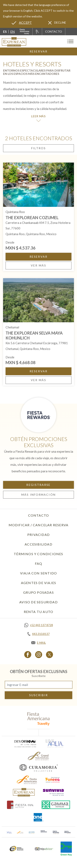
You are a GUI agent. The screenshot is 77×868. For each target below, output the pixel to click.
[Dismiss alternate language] (57, 23)
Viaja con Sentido (38, 573)
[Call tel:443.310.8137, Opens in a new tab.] (38, 634)
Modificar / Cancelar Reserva (39, 525)
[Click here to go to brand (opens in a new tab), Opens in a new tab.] (25, 743)
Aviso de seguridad (38, 602)
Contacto (39, 515)
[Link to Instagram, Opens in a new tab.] (39, 654)
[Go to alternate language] (22, 23)
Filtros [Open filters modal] (39, 148)
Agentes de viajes (38, 583)
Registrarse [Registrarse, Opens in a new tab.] (38, 485)
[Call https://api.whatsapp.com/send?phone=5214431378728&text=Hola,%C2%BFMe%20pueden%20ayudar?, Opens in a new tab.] (38, 625)
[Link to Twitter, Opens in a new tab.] (49, 654)
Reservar (38, 51)
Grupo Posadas (38, 592)
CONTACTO (54, 31)
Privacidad (38, 535)
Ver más (38, 265)
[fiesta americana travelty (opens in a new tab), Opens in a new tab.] (38, 719)
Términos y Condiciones (38, 554)
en (13, 31)
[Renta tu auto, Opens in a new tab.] (37, 32)
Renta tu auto (39, 612)
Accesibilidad (38, 544)
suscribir (39, 695)
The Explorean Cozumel (32, 218)
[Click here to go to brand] (24, 792)
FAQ (39, 563)
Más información (38, 495)
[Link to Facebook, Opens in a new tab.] (28, 654)
